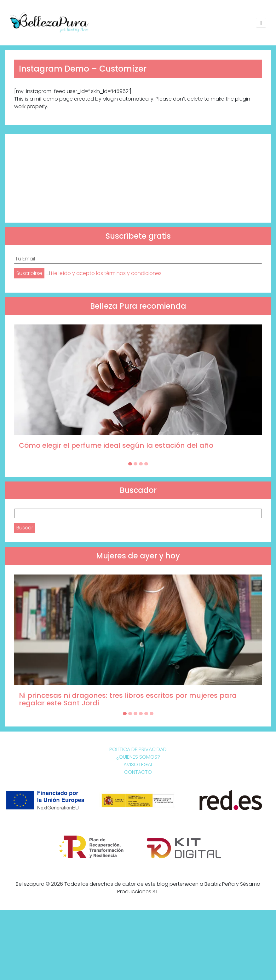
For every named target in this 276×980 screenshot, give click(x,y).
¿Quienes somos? (138, 757)
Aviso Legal (138, 764)
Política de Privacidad (138, 749)
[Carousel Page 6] (152, 714)
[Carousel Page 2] (135, 464)
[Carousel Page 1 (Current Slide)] (130, 464)
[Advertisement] (138, 178)
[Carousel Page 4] (146, 464)
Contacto (138, 772)
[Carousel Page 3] (141, 464)
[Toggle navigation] (261, 23)
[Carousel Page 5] (146, 714)
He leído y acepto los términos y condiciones (106, 273)
